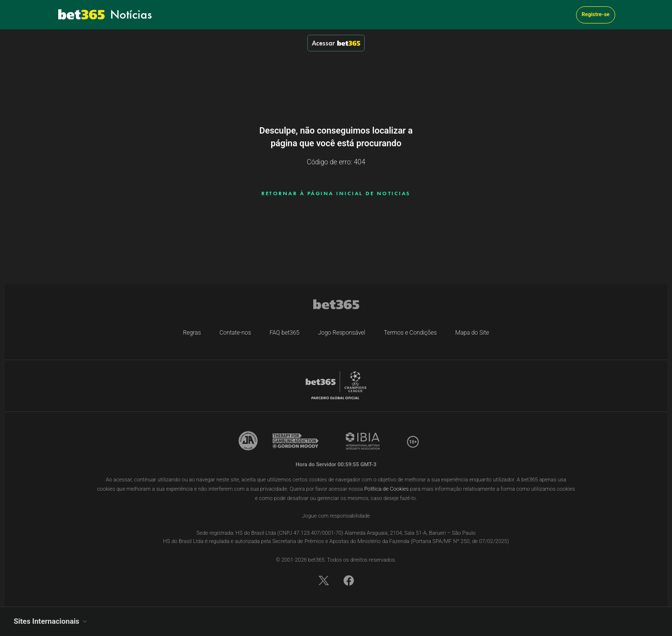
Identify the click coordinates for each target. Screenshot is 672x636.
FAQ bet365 (285, 333)
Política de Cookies (386, 489)
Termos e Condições (410, 333)
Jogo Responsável (342, 333)
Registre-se (595, 14)
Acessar (336, 43)
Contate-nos (235, 333)
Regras (192, 333)
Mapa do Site (472, 333)
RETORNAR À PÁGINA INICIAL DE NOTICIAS (336, 193)
